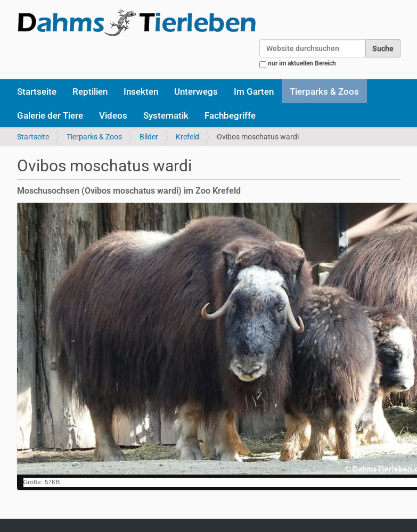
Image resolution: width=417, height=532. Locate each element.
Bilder (149, 137)
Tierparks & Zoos (324, 92)
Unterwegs (196, 92)
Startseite (37, 92)
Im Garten (254, 92)
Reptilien (90, 92)
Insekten (141, 92)
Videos (113, 115)
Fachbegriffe (230, 115)
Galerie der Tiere (50, 115)
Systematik (166, 115)
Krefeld (187, 137)
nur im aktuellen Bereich (302, 63)
